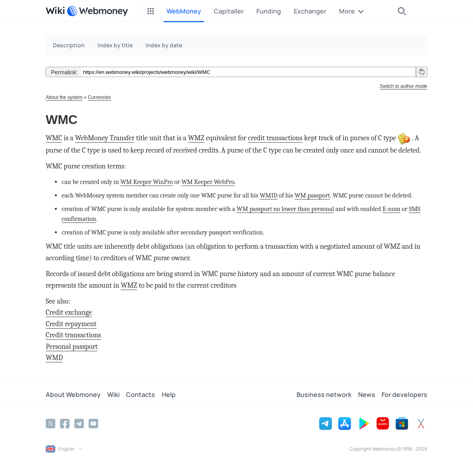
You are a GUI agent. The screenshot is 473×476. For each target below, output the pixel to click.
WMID (268, 195)
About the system (64, 97)
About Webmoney (73, 395)
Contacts (140, 395)
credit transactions (275, 138)
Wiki (113, 395)
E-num (391, 209)
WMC (54, 138)
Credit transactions (73, 335)
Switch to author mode (404, 86)
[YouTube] (93, 424)
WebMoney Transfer (105, 138)
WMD (54, 358)
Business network (324, 395)
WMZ (196, 138)
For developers (404, 395)
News (367, 395)
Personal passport (72, 347)
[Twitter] (50, 424)
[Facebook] (65, 424)
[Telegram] (79, 424)
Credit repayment (71, 324)
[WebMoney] (97, 11)
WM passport (312, 195)
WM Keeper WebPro (208, 182)
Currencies (99, 97)
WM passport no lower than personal (285, 209)
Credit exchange (69, 312)
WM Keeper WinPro (147, 182)
